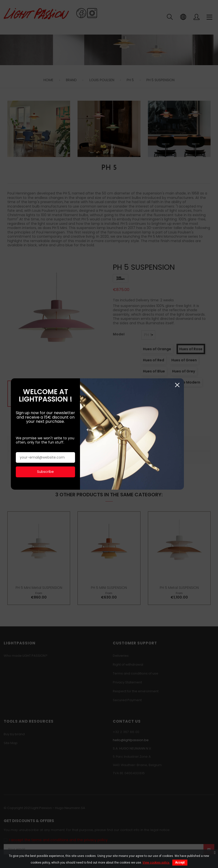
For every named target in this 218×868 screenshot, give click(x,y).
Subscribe (50, 454)
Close (201, 368)
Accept (180, 863)
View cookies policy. (156, 863)
